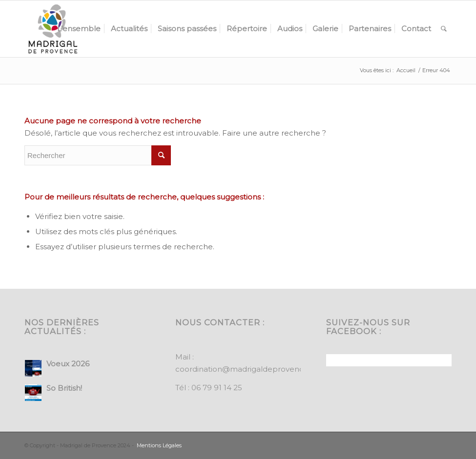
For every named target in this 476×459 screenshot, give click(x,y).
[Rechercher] (444, 29)
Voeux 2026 (68, 364)
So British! (64, 388)
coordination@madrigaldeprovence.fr (245, 369)
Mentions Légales (159, 445)
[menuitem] (79, 29)
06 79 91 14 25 (217, 388)
